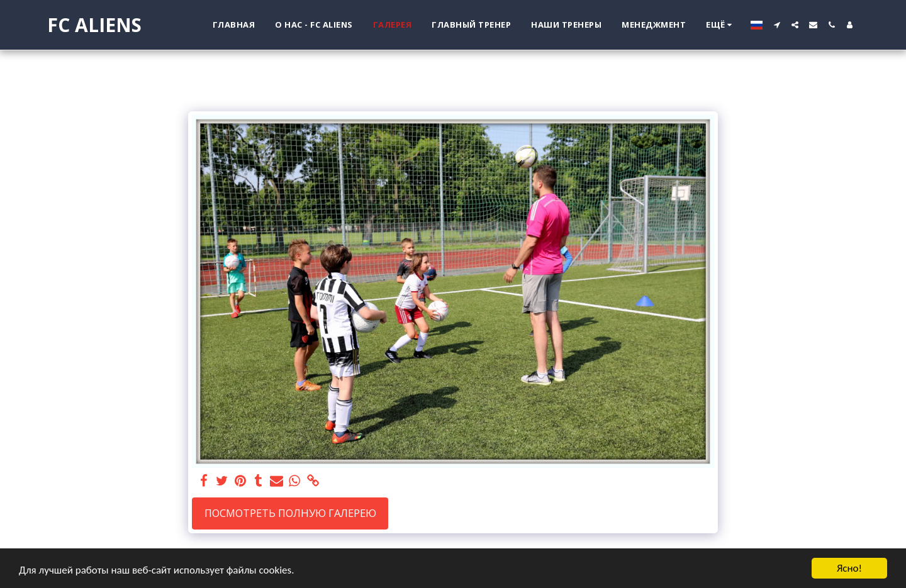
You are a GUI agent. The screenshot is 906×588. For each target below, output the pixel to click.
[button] (777, 25)
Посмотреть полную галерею (290, 513)
